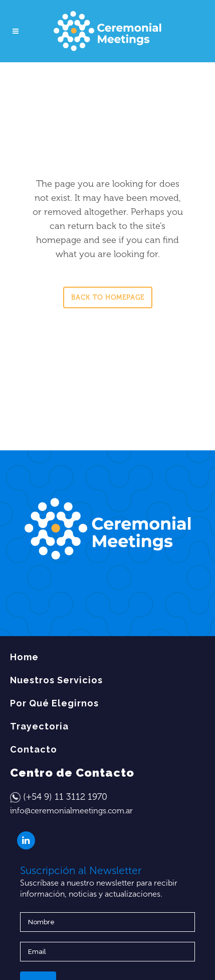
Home (24, 657)
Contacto (34, 749)
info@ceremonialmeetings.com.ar (71, 811)
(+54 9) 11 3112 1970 (65, 797)
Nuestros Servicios (56, 680)
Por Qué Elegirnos (54, 703)
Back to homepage (108, 297)
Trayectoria (39, 726)
